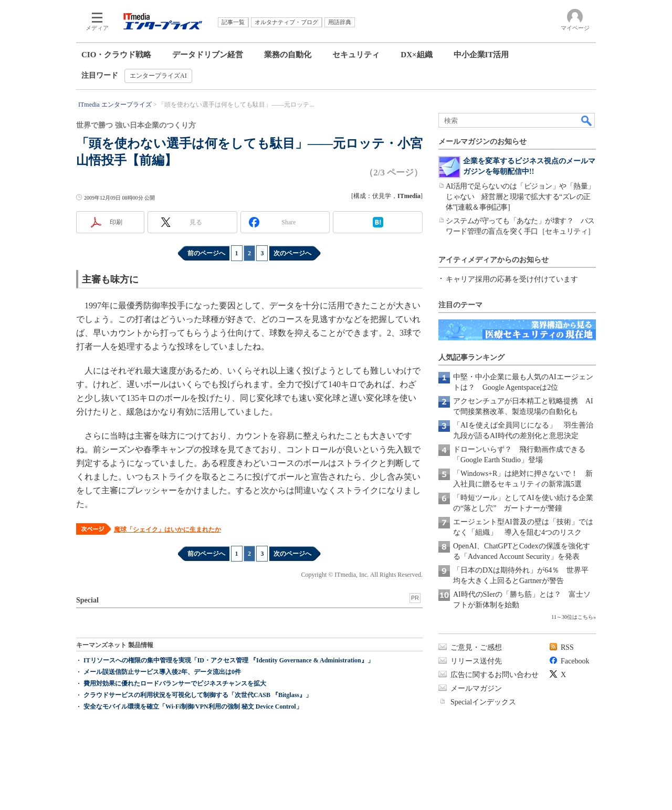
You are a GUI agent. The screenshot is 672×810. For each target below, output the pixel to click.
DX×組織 (416, 55)
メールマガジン (476, 688)
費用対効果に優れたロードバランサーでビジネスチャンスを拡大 (175, 683)
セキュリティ (356, 55)
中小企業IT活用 (481, 55)
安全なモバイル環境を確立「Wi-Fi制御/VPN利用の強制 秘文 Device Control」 (193, 707)
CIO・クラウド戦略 (116, 55)
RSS (567, 647)
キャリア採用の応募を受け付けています (512, 279)
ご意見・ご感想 (476, 647)
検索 (587, 120)
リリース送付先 (476, 661)
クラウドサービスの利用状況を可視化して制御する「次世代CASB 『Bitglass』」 (198, 695)
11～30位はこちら (572, 617)
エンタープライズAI (158, 76)
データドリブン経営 (208, 55)
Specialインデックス (483, 702)
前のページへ (206, 253)
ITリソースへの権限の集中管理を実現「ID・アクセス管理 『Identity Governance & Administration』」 (229, 660)
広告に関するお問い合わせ (495, 675)
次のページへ (292, 253)
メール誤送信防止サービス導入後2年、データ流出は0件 (162, 672)
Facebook (575, 661)
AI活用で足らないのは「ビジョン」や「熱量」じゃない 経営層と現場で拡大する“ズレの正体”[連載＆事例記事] (520, 197)
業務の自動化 (288, 55)
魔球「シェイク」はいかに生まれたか (167, 529)
